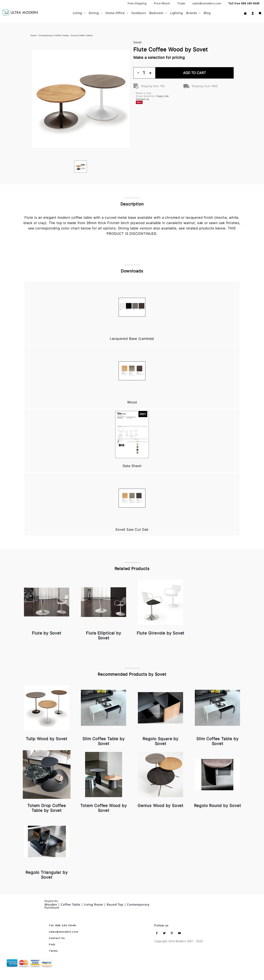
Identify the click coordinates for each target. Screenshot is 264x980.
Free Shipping (137, 3)
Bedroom (156, 13)
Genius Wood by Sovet (160, 806)
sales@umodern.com (207, 3)
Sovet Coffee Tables (82, 35)
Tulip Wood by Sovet (47, 739)
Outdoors (139, 13)
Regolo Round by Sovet (218, 806)
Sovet (138, 42)
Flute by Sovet (46, 633)
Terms (53, 951)
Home (34, 35)
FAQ (52, 945)
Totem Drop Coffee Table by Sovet (47, 808)
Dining (94, 13)
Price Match (162, 3)
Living (77, 13)
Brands (192, 13)
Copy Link (163, 96)
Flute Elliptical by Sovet (103, 636)
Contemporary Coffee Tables (54, 35)
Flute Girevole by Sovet (160, 633)
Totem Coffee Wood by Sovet (103, 808)
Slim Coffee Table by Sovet (103, 741)
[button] (253, 13)
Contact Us (57, 938)
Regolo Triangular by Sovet (46, 875)
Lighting (177, 13)
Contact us (142, 99)
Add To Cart (194, 73)
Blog (207, 13)
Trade (181, 3)
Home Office (115, 13)
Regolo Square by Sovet (160, 741)
